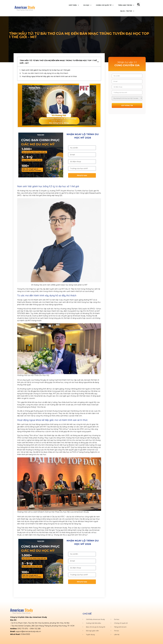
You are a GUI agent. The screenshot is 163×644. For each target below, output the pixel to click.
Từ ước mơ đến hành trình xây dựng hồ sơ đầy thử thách (45, 73)
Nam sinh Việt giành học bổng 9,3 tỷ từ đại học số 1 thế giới (46, 70)
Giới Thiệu (74, 5)
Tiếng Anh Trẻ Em (126, 5)
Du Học (87, 5)
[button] (138, 5)
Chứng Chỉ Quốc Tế (105, 5)
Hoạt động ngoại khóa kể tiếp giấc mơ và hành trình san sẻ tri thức (49, 76)
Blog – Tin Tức (127, 11)
